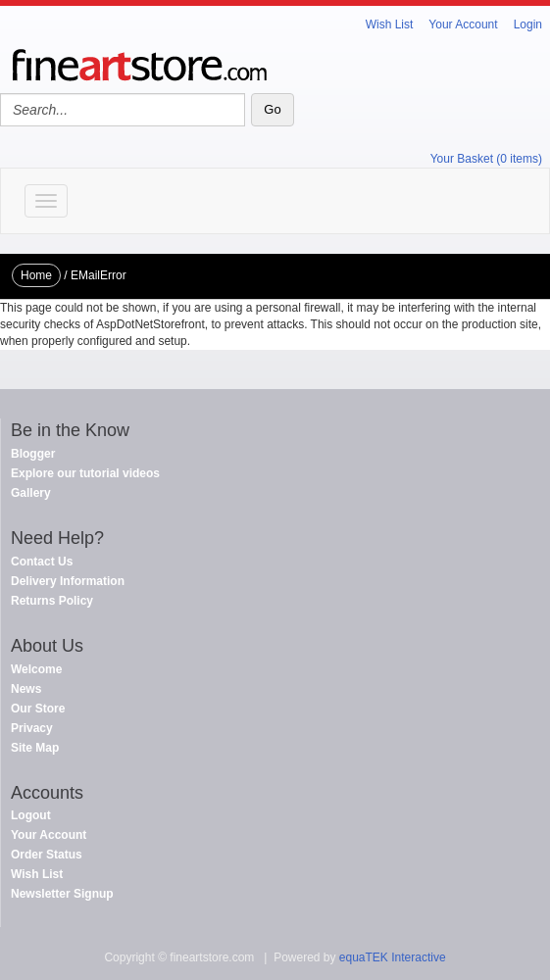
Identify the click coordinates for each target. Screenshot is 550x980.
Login (528, 24)
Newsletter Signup (62, 894)
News (26, 689)
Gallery (31, 493)
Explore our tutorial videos (85, 473)
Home (36, 275)
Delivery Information (68, 581)
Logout (31, 815)
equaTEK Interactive (393, 957)
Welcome (36, 669)
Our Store (38, 709)
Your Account (463, 24)
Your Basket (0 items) (486, 159)
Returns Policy (52, 601)
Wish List (390, 24)
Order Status (47, 855)
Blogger (33, 454)
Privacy (32, 728)
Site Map (35, 748)
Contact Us (42, 562)
